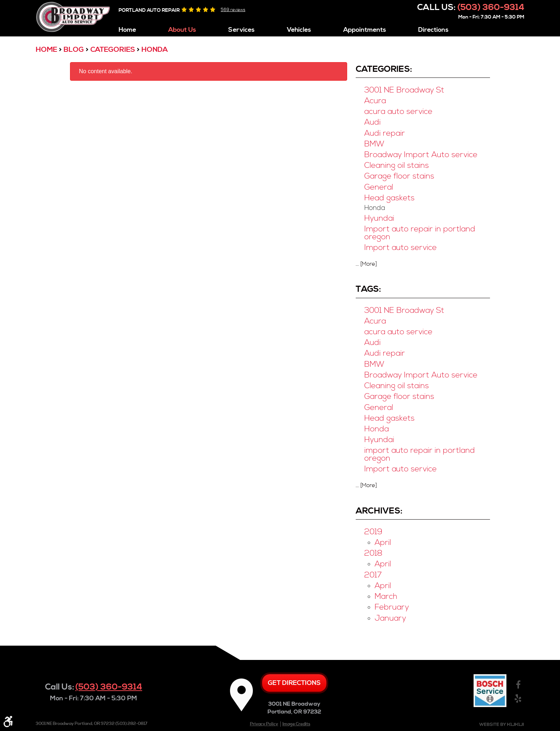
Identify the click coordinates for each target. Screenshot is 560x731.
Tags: (368, 289)
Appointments (365, 30)
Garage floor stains (399, 176)
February (392, 607)
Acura (375, 101)
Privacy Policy (264, 724)
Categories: (384, 69)
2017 (373, 575)
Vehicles (299, 30)
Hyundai (379, 218)
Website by (501, 724)
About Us (182, 30)
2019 (373, 532)
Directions (433, 30)
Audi (372, 122)
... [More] (366, 264)
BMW (374, 144)
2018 (373, 553)
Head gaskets (389, 198)
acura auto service (398, 112)
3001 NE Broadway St (404, 90)
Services (241, 30)
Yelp (518, 699)
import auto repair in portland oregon (420, 454)
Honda (155, 50)
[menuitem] (127, 28)
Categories (113, 50)
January (390, 618)
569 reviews (233, 10)
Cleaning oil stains (397, 166)
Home (127, 30)
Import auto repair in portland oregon (420, 233)
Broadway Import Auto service (421, 155)
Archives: (379, 511)
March (386, 597)
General (379, 187)
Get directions (294, 683)
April (383, 543)
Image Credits (296, 724)
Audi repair (385, 133)
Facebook (518, 685)
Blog (74, 50)
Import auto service (401, 248)
